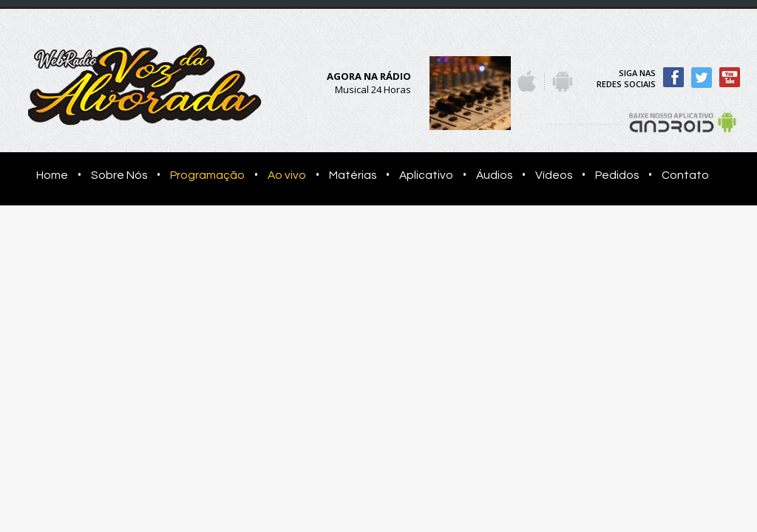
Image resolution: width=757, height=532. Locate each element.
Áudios (494, 175)
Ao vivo (287, 175)
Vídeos (554, 175)
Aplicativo (426, 175)
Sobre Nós (119, 175)
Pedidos (617, 175)
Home (48, 175)
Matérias (353, 175)
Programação (207, 175)
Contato (685, 175)
